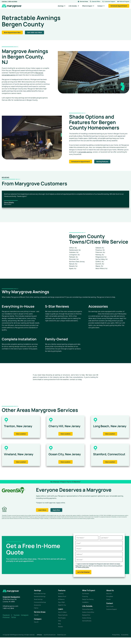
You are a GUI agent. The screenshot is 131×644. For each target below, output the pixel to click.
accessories (93, 314)
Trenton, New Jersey (20, 426)
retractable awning (85, 152)
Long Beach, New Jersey (107, 428)
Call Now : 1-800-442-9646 (9, 1)
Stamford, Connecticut (103, 459)
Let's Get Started (83, 579)
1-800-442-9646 (8, 615)
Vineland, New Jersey (21, 457)
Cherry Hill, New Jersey (61, 428)
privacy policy (85, 574)
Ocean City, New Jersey (61, 459)
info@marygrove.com (10, 613)
